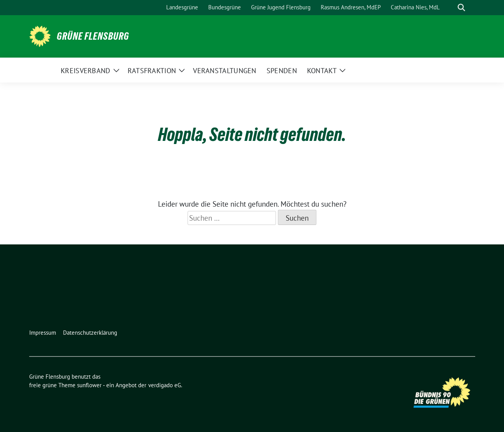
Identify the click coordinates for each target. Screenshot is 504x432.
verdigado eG (165, 385)
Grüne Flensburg (93, 36)
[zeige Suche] (461, 8)
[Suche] (450, 8)
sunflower (89, 385)
